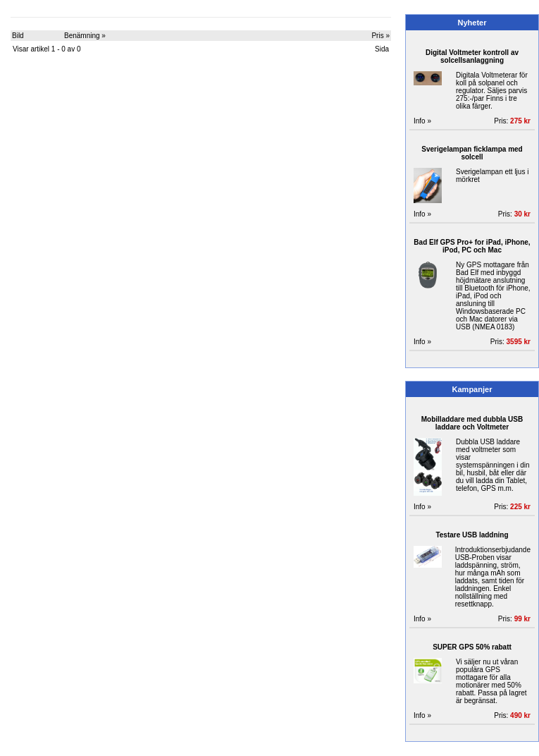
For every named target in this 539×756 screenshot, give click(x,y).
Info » (422, 121)
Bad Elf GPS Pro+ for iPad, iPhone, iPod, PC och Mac (472, 246)
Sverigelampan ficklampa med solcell (472, 153)
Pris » (380, 36)
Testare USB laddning (472, 535)
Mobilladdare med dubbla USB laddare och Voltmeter (472, 423)
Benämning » (85, 36)
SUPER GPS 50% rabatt (472, 647)
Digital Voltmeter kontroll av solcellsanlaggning (472, 56)
